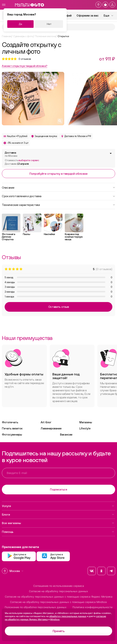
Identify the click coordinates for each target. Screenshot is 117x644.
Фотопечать (10, 422)
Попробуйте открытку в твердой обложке (58, 174)
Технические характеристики (58, 205)
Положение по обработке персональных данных (36, 607)
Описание (58, 187)
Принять (59, 631)
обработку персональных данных (68, 616)
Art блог (46, 422)
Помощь (58, 532)
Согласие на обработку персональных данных (58, 591)
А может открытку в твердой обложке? (25, 66)
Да (21, 24)
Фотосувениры (12, 435)
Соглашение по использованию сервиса (59, 586)
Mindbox (55, 619)
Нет (49, 24)
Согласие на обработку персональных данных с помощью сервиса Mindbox (58, 602)
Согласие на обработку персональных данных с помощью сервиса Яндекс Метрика (59, 597)
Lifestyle (85, 428)
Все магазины (58, 523)
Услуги (58, 506)
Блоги (58, 514)
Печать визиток (12, 428)
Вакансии (66, 435)
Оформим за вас (88, 16)
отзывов (25, 59)
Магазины (86, 422)
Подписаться (58, 489)
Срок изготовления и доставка (58, 196)
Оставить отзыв (59, 307)
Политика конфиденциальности (92, 607)
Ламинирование (51, 428)
